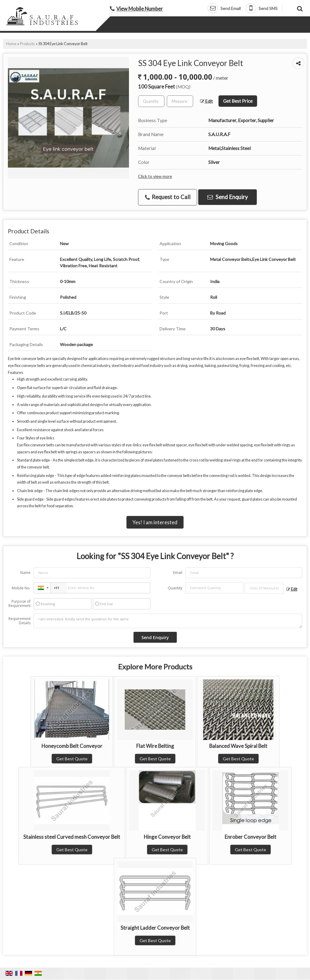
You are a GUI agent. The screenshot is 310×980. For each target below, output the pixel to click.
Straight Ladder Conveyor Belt (155, 928)
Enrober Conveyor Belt (251, 837)
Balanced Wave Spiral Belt (238, 746)
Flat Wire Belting (155, 746)
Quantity (175, 588)
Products (27, 44)
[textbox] (180, 101)
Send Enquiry (228, 197)
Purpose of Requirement (20, 604)
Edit (206, 101)
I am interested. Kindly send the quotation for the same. (168, 621)
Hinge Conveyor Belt (167, 837)
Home (11, 44)
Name (25, 573)
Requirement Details (20, 621)
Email (178, 573)
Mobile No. (21, 588)
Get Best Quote (72, 759)
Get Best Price (238, 101)
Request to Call (168, 197)
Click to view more (155, 176)
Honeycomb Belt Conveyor (72, 746)
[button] (140, 9)
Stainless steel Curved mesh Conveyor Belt (72, 837)
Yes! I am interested (155, 522)
